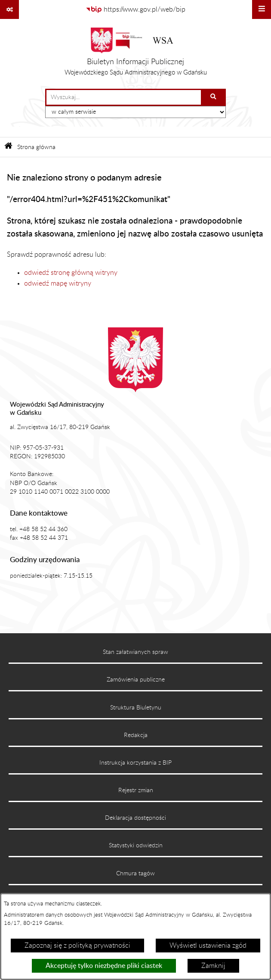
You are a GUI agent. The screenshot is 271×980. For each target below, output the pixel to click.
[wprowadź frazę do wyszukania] (124, 97)
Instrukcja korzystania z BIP (135, 763)
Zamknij (213, 966)
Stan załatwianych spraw (135, 652)
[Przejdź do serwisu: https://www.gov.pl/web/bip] (135, 9)
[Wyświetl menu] (262, 9)
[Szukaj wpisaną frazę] (214, 97)
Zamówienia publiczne (136, 680)
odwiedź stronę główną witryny (71, 273)
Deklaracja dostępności (135, 818)
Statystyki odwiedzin (136, 846)
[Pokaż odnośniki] (9, 9)
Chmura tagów (135, 874)
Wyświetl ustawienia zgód (208, 946)
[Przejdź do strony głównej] (136, 54)
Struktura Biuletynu (136, 708)
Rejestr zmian (136, 790)
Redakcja (136, 735)
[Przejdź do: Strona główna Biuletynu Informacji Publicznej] (8, 147)
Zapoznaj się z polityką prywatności (77, 946)
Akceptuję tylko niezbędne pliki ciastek (104, 966)
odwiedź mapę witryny (58, 283)
